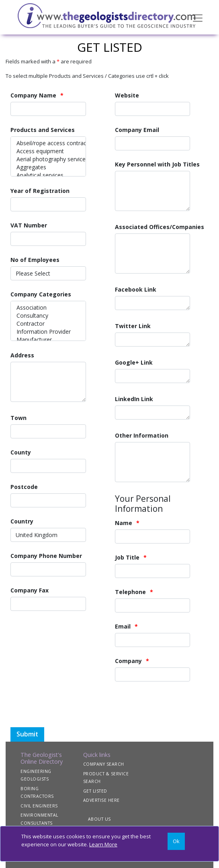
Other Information (142, 435)
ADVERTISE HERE (101, 800)
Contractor (48, 324)
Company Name (33, 95)
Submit (27, 734)
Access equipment (48, 151)
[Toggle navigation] (198, 17)
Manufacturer (48, 340)
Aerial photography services (48, 159)
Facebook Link (136, 289)
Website (127, 95)
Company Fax (30, 590)
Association (48, 308)
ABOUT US (99, 819)
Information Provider (48, 332)
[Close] (176, 841)
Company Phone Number (46, 556)
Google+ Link (134, 362)
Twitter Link (133, 326)
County (21, 452)
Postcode (24, 487)
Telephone (130, 592)
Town (18, 418)
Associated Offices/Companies (160, 227)
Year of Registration (40, 191)
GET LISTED (95, 791)
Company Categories (41, 294)
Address (22, 355)
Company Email (137, 130)
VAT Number (29, 225)
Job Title (127, 557)
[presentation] (106, 712)
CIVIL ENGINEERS (39, 806)
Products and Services (43, 130)
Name (124, 523)
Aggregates (48, 167)
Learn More (103, 844)
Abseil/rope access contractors (48, 143)
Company (128, 661)
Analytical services (48, 175)
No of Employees (35, 260)
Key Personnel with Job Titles (157, 164)
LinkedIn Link (134, 399)
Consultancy (48, 316)
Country (22, 521)
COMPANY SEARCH (104, 764)
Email (123, 626)
